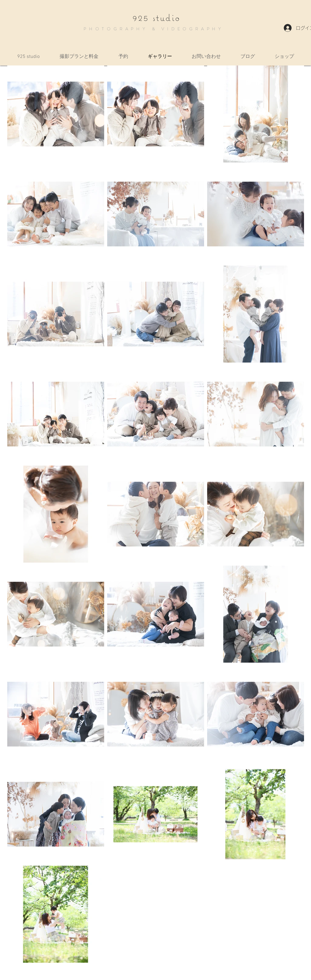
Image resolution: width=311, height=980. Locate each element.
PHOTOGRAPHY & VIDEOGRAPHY (154, 29)
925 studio (156, 18)
